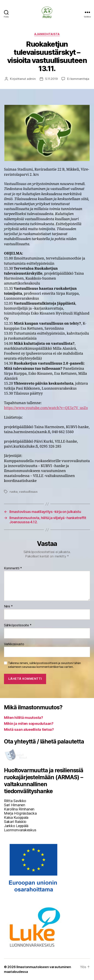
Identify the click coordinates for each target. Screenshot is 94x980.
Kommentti (13, 568)
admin (31, 79)
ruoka (14, 492)
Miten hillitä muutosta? (24, 718)
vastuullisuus (28, 492)
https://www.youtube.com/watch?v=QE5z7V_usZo (46, 408)
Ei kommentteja (78, 79)
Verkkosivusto (14, 644)
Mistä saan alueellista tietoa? (29, 729)
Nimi (8, 606)
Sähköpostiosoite (18, 625)
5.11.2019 (51, 79)
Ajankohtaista (47, 34)
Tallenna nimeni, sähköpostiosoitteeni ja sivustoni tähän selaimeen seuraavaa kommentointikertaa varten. (44, 665)
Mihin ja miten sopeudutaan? (29, 724)
